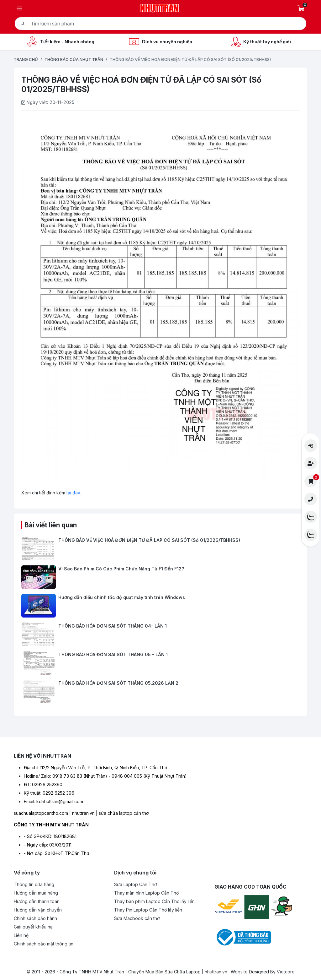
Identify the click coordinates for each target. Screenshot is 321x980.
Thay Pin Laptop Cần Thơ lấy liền (148, 910)
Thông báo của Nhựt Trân (74, 59)
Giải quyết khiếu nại (34, 927)
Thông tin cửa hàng (34, 884)
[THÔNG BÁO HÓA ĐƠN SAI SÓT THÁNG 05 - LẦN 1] (160, 663)
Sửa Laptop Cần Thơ (135, 884)
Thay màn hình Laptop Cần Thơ (146, 893)
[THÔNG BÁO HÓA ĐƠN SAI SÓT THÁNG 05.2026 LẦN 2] (160, 691)
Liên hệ (21, 935)
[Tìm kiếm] (23, 24)
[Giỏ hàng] (302, 8)
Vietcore (286, 972)
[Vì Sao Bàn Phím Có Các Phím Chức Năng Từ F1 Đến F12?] (160, 577)
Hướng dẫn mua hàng (36, 893)
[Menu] (19, 8)
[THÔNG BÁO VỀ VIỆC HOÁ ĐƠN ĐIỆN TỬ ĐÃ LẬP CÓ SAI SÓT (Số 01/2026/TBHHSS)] (160, 549)
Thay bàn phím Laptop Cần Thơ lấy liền (154, 901)
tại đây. (74, 493)
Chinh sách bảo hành (35, 918)
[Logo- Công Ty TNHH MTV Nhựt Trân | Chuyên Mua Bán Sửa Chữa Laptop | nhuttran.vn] (159, 7)
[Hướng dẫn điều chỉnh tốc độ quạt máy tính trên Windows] (160, 606)
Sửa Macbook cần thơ (137, 918)
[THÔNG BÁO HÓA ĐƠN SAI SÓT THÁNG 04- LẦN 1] (160, 634)
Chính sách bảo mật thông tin (44, 944)
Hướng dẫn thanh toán (37, 901)
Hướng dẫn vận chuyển (38, 910)
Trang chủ (26, 59)
